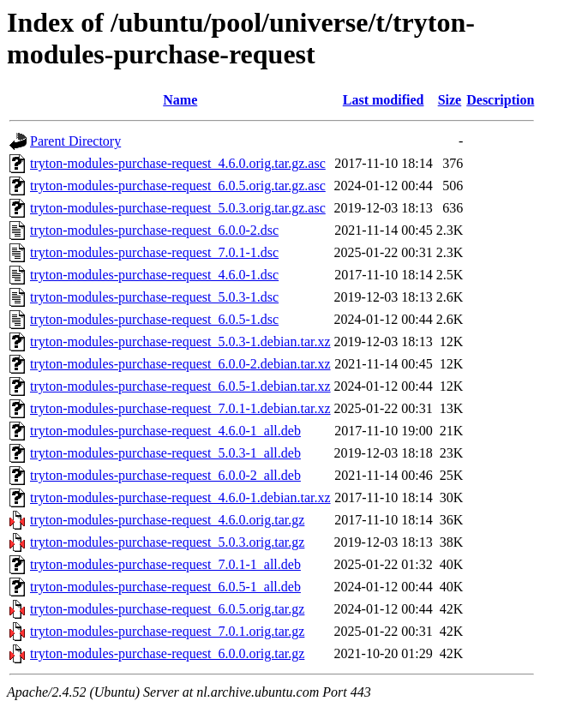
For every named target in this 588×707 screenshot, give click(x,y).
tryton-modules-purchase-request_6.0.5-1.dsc (154, 319)
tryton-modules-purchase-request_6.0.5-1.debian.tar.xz (180, 386)
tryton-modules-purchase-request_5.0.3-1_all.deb (165, 453)
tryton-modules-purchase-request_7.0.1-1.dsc (154, 252)
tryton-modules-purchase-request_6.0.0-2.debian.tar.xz (180, 364)
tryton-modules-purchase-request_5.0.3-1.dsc (154, 297)
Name (180, 100)
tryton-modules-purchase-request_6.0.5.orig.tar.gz (167, 609)
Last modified (384, 100)
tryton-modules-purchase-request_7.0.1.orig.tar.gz (167, 631)
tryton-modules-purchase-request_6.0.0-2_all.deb (165, 475)
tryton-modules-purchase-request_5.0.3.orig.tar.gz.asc (178, 208)
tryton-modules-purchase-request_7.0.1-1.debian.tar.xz (180, 408)
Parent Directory (75, 141)
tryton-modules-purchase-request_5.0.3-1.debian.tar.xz (180, 342)
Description (500, 100)
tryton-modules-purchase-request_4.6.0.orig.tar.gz (167, 520)
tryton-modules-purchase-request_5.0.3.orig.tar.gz (167, 542)
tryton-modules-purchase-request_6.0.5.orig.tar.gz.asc (178, 186)
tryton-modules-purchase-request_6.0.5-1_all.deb (165, 587)
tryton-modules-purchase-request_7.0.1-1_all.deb (165, 564)
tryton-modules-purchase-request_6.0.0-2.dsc (154, 230)
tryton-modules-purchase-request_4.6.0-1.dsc (154, 275)
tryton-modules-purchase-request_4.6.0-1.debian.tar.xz (180, 497)
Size (450, 100)
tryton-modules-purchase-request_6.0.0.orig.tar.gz (167, 653)
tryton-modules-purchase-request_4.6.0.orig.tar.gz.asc (178, 163)
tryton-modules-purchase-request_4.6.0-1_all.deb (165, 431)
